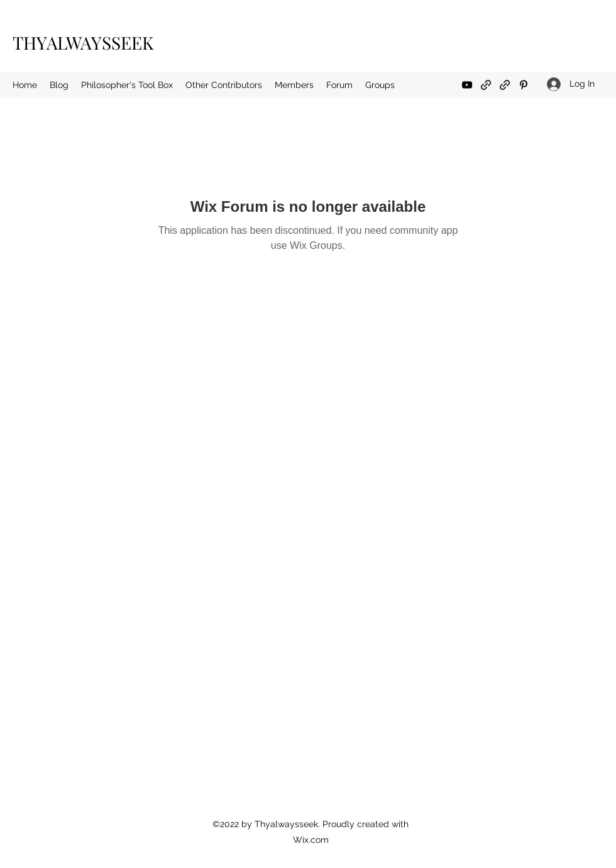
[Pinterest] (524, 85)
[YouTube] (467, 85)
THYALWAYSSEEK (83, 42)
